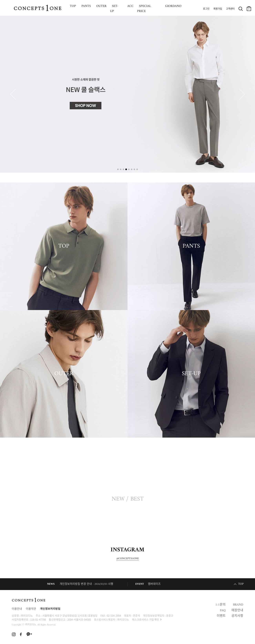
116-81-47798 (38, 619)
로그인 (206, 9)
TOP (64, 246)
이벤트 (221, 616)
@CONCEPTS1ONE (128, 559)
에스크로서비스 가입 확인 (146, 619)
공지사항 (237, 616)
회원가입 (218, 9)
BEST (137, 499)
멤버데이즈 (154, 584)
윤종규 (170, 615)
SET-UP (191, 374)
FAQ (223, 610)
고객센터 (230, 9)
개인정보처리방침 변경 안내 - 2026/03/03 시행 (86, 584)
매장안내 (237, 610)
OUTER (64, 374)
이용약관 (31, 609)
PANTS (191, 246)
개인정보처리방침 (50, 609)
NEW (118, 499)
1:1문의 (220, 605)
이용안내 (17, 609)
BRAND (238, 605)
